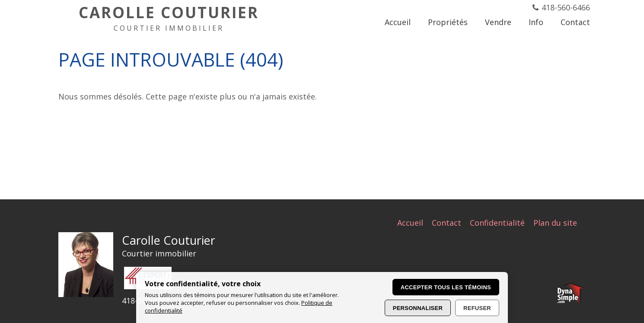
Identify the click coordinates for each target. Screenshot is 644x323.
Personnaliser (418, 308)
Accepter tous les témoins (446, 287)
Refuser (477, 308)
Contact (446, 223)
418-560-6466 (566, 7)
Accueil (410, 223)
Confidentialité (497, 223)
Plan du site (555, 223)
